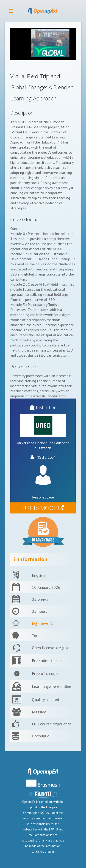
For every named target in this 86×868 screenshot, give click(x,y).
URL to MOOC (43, 508)
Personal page (43, 497)
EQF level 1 (42, 623)
